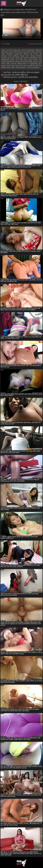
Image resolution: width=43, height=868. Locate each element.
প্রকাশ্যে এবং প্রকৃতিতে (19, 72)
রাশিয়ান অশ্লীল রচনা (22, 75)
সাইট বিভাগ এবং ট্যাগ (10, 77)
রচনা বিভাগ (7, 72)
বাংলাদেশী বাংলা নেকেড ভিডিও (28, 77)
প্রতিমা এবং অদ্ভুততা (33, 72)
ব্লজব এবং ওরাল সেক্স (8, 75)
